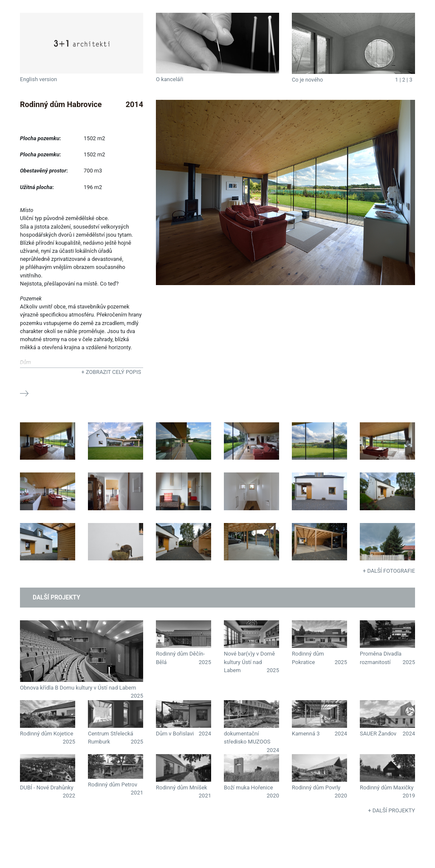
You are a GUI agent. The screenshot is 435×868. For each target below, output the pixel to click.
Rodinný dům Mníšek (182, 787)
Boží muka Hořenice (249, 787)
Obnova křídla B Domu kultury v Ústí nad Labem (78, 688)
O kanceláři (170, 79)
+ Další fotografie (389, 571)
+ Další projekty (391, 810)
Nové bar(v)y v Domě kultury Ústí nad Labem (249, 662)
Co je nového (307, 80)
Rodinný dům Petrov (113, 785)
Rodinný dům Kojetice (47, 734)
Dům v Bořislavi (175, 734)
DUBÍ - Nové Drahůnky (47, 787)
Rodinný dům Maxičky (387, 787)
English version (38, 79)
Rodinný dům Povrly (316, 787)
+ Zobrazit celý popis (111, 372)
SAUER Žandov (378, 734)
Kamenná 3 (306, 734)
